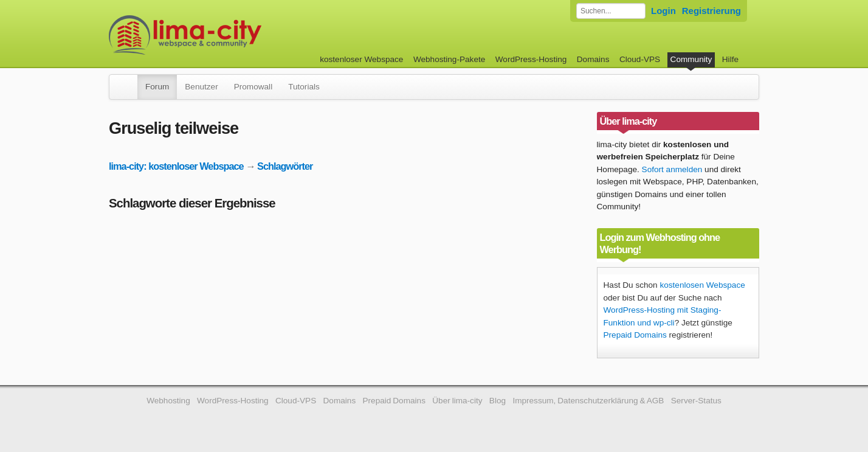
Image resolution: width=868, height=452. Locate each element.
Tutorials (304, 87)
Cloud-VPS (640, 59)
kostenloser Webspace (361, 59)
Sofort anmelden (672, 169)
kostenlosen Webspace (702, 285)
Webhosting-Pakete (449, 59)
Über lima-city (457, 401)
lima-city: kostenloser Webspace (176, 166)
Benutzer (201, 87)
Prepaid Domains (635, 335)
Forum (157, 87)
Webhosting (168, 401)
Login (663, 11)
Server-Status (696, 401)
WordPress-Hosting (531, 59)
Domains (593, 59)
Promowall (253, 87)
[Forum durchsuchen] (611, 11)
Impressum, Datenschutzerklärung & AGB (588, 401)
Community (691, 59)
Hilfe (730, 59)
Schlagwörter (285, 166)
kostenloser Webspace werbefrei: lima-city (230, 35)
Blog (498, 401)
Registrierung (711, 11)
